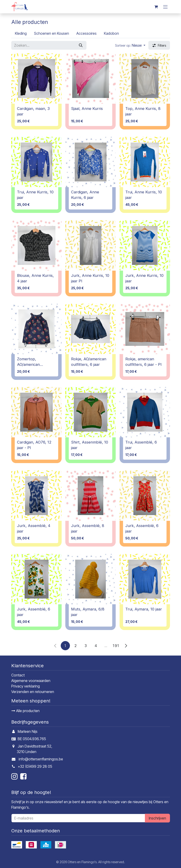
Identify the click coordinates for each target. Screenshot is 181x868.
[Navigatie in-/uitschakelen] (165, 7)
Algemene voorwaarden (31, 681)
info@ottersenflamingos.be (41, 759)
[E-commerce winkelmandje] (156, 7)
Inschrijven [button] (157, 818)
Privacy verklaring (26, 686)
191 (116, 645)
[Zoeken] (81, 45)
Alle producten (26, 711)
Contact (18, 675)
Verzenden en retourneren (33, 692)
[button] (130, 45)
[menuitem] (21, 33)
